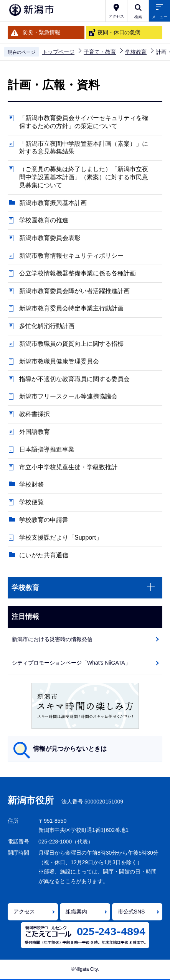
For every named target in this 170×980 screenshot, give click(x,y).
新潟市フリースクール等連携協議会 (68, 396)
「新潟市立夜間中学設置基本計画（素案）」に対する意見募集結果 (84, 148)
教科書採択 (35, 414)
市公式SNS (131, 912)
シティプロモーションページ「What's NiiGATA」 (71, 663)
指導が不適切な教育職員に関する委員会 (74, 379)
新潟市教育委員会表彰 (50, 238)
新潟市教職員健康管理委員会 (59, 361)
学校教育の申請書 (44, 520)
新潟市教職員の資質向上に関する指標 (71, 344)
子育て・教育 (100, 52)
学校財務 (31, 484)
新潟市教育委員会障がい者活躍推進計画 (74, 291)
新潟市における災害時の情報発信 (52, 639)
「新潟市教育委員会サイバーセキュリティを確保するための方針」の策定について (84, 122)
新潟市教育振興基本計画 (53, 203)
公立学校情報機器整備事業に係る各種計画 (78, 273)
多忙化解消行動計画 (47, 326)
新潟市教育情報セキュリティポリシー (71, 256)
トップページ (58, 52)
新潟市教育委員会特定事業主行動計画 (71, 308)
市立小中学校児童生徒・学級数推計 (68, 467)
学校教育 (136, 52)
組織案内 (76, 912)
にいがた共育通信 (44, 555)
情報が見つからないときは (70, 749)
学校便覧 (31, 502)
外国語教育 (35, 432)
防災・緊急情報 (41, 32)
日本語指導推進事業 (47, 449)
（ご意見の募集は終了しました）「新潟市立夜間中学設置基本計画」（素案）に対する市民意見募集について (84, 177)
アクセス (24, 912)
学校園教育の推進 (44, 220)
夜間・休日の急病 (119, 32)
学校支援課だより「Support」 (61, 537)
